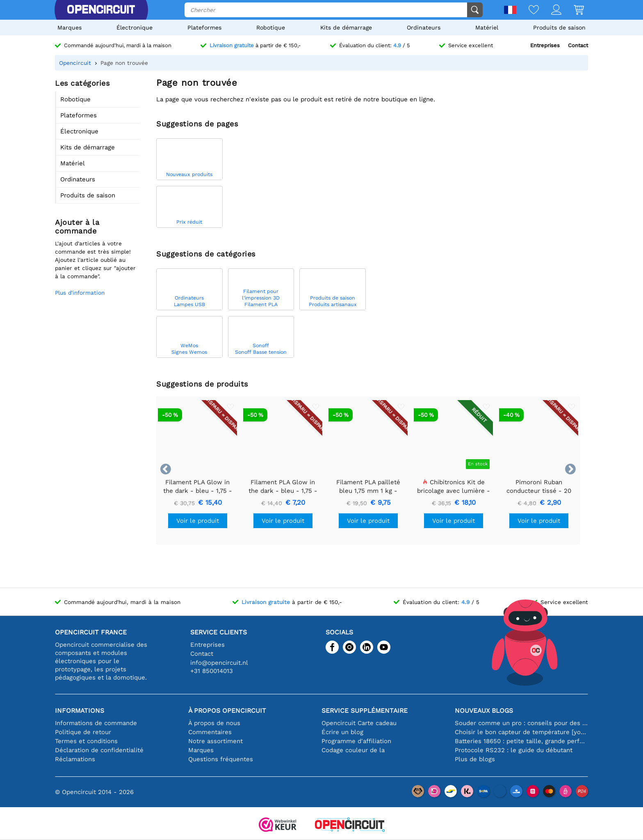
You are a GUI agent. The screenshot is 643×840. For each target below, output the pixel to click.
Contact (578, 45)
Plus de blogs (475, 759)
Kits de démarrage (346, 27)
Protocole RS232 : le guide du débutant (514, 750)
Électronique (135, 27)
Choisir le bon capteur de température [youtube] (521, 732)
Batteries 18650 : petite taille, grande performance (521, 741)
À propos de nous (214, 723)
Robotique (271, 27)
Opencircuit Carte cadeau (359, 723)
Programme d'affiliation (356, 741)
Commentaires (210, 732)
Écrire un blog (342, 732)
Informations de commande (96, 723)
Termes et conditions (86, 741)
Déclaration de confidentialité (99, 750)
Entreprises (545, 45)
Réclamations (75, 759)
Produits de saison (559, 27)
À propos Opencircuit (227, 711)
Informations (80, 711)
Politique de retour (83, 732)
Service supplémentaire (365, 711)
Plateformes (204, 27)
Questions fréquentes (221, 759)
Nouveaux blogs (484, 711)
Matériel (487, 27)
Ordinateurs (424, 27)
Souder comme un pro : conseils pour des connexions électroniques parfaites (521, 723)
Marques (70, 27)
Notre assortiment (215, 741)
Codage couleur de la (353, 750)
